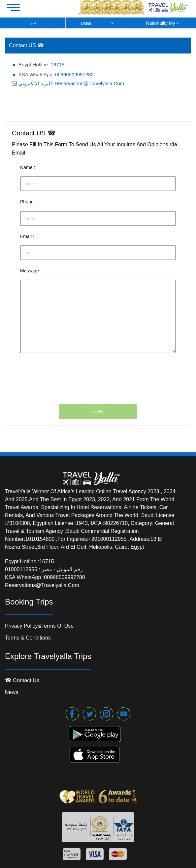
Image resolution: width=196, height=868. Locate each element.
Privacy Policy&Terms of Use (39, 626)
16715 (58, 65)
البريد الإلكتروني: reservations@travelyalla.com (71, 83)
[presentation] (70, 375)
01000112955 (22, 569)
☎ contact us (22, 680)
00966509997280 (74, 74)
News (12, 692)
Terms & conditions (28, 638)
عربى (33, 23)
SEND (98, 411)
